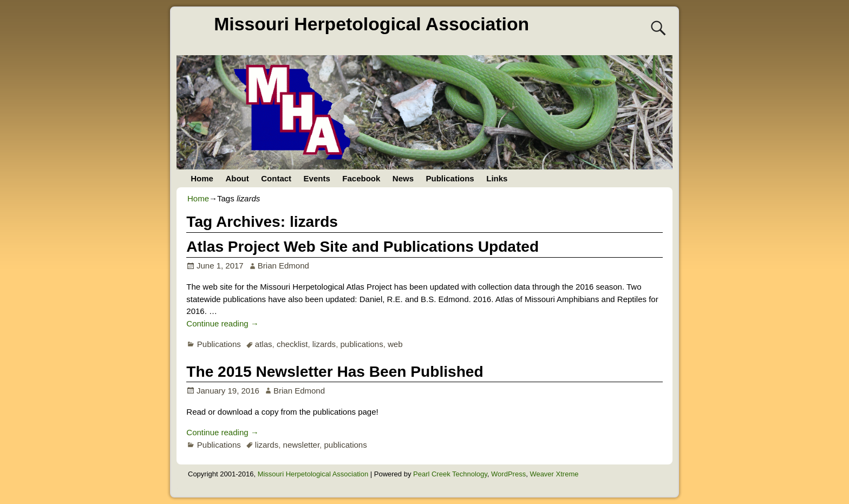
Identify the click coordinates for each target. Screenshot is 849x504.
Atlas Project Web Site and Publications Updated (363, 247)
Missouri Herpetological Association (371, 24)
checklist (292, 344)
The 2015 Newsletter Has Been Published (335, 372)
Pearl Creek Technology (450, 474)
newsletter (302, 445)
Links (497, 178)
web (395, 344)
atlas (264, 344)
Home (202, 178)
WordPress (508, 474)
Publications (450, 178)
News (403, 178)
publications (361, 344)
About (237, 178)
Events (317, 178)
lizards (324, 344)
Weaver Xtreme (554, 474)
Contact (276, 178)
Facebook (361, 178)
